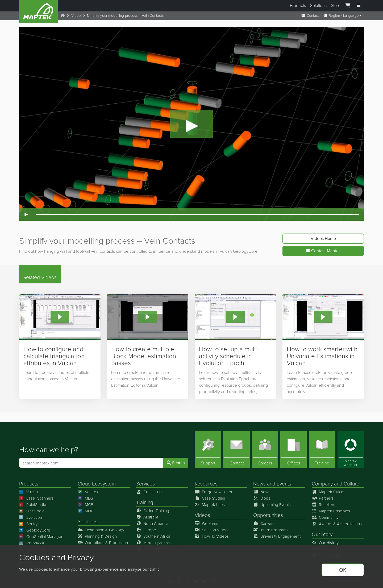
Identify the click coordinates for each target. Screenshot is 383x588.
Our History (325, 542)
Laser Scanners (36, 498)
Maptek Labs (210, 505)
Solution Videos (212, 530)
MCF (85, 505)
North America (152, 523)
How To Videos (212, 536)
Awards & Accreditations (337, 524)
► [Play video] (26, 214)
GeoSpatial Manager (41, 536)
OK (343, 570)
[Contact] (236, 449)
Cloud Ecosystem (97, 483)
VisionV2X (32, 543)
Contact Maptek (323, 251)
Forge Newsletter (214, 492)
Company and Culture (336, 483)
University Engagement (277, 536)
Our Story (322, 534)
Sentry (28, 524)
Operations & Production (103, 542)
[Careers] (265, 449)
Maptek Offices (328, 492)
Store (336, 5)
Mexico (153, 542)
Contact (310, 15)
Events (284, 483)
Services (145, 483)
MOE (85, 511)
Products (298, 5)
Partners (323, 498)
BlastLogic (32, 511)
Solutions (318, 5)
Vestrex (88, 492)
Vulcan (28, 492)
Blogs (262, 498)
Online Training (153, 510)
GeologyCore (35, 530)
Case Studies (210, 498)
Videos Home (323, 238)
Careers (264, 523)
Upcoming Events (272, 505)
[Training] (322, 449)
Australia (147, 517)
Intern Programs (271, 530)
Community (325, 517)
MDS (85, 498)
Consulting (149, 492)
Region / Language (341, 15)
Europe (146, 530)
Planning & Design (97, 536)
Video (76, 15)
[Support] (208, 449)
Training (145, 502)
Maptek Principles (331, 511)
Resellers (323, 505)
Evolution (31, 517)
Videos (202, 515)
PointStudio (33, 505)
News (259, 483)
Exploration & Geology (101, 530)
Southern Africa (153, 536)
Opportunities (268, 515)
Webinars (206, 523)
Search (176, 463)
